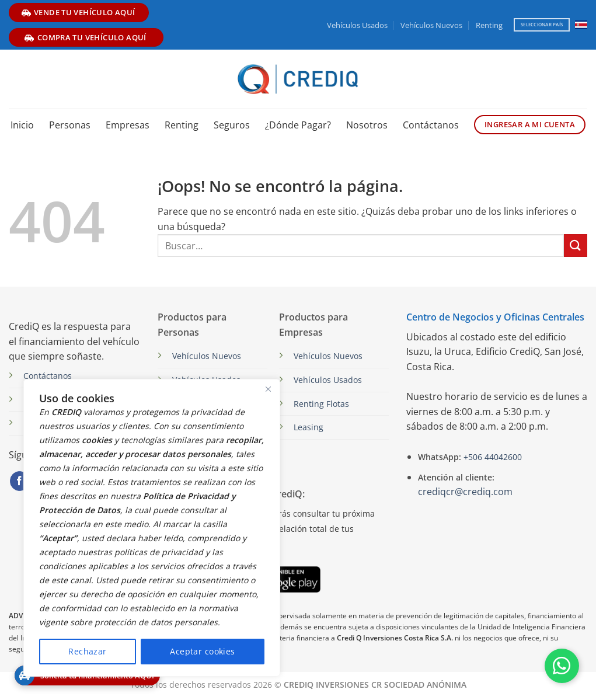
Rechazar (87, 651)
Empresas (128, 125)
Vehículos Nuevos (431, 25)
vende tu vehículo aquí (79, 12)
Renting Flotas (321, 404)
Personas (70, 125)
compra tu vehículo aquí (85, 37)
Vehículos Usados (357, 25)
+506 (492, 457)
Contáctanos (431, 125)
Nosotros (367, 125)
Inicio (22, 125)
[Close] (268, 389)
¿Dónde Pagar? (298, 125)
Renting (489, 25)
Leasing (309, 427)
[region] (152, 528)
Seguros (232, 125)
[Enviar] (576, 245)
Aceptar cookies (202, 651)
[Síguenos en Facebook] (20, 481)
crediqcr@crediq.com (465, 492)
